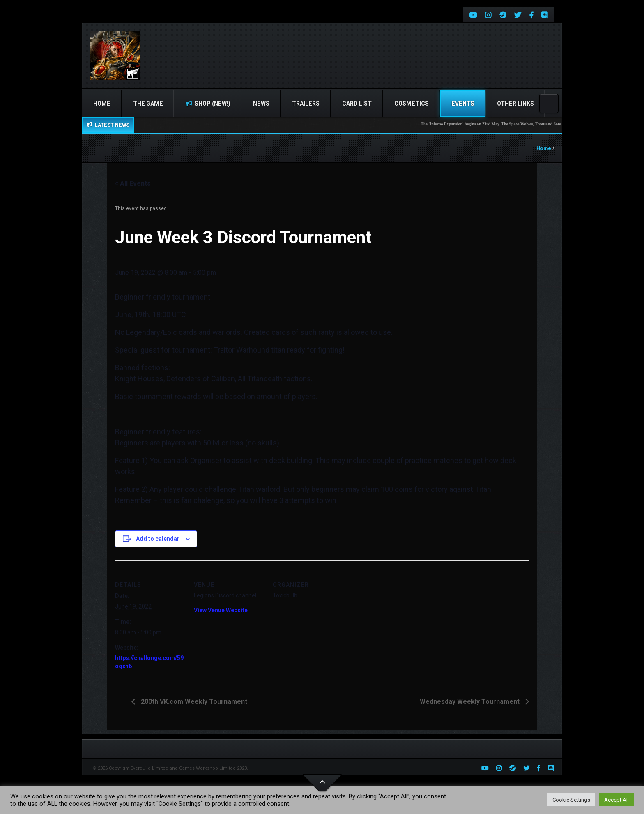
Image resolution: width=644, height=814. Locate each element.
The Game (148, 104)
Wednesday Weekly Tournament (470, 702)
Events (463, 104)
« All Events (133, 183)
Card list (357, 104)
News (261, 104)
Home (102, 104)
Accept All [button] (616, 800)
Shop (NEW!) (208, 104)
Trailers (306, 104)
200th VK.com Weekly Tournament (193, 702)
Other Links (515, 104)
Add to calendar (158, 539)
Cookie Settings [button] (571, 800)
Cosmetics (412, 104)
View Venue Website (221, 610)
